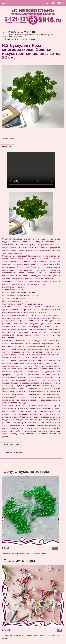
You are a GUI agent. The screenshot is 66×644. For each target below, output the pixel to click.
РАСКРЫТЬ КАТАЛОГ (19, 32)
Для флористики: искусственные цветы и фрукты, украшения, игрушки (28, 36)
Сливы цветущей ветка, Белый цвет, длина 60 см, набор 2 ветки (31, 637)
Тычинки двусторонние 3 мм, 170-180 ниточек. (24, 553)
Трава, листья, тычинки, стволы (20, 39)
